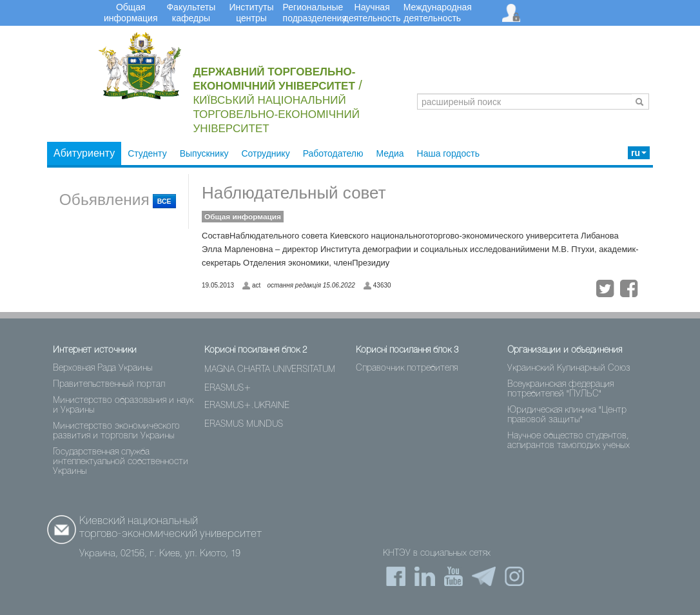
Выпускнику (204, 153)
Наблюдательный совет (294, 193)
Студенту (147, 153)
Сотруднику (265, 153)
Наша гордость (449, 153)
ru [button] (639, 153)
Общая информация (243, 217)
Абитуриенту (84, 153)
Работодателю (333, 153)
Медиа (390, 153)
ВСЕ (164, 201)
